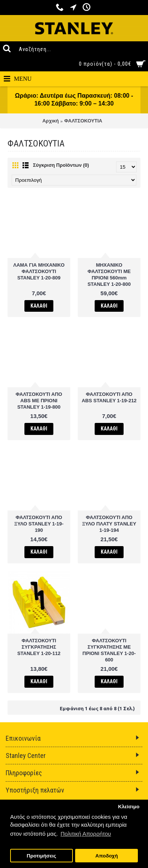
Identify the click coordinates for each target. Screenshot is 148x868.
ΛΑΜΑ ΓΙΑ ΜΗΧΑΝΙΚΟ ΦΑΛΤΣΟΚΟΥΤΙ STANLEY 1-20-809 (39, 271)
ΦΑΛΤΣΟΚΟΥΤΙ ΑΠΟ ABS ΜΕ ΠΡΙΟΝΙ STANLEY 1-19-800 (39, 401)
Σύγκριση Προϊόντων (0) (61, 165)
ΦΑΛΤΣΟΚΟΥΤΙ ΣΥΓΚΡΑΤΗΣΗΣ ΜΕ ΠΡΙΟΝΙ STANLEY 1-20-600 (109, 650)
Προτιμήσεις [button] (42, 856)
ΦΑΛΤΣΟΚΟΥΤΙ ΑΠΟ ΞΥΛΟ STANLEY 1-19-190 (39, 524)
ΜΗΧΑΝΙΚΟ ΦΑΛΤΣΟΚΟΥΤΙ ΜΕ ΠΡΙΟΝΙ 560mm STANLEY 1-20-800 (109, 275)
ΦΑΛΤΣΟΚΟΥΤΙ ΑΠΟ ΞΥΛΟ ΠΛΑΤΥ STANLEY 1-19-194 (109, 524)
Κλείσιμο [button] (129, 807)
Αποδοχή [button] (107, 856)
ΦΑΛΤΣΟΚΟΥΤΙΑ (83, 121)
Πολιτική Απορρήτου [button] (86, 834)
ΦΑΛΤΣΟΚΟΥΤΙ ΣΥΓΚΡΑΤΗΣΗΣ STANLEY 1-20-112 (39, 647)
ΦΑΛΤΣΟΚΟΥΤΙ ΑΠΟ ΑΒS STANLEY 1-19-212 (109, 397)
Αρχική (51, 121)
